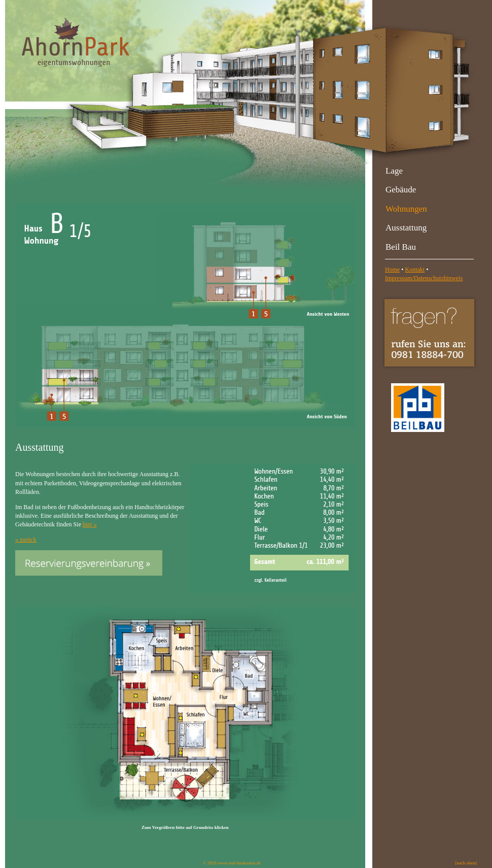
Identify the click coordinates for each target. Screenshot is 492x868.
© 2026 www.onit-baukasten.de (232, 863)
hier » (90, 524)
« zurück (26, 540)
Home (392, 270)
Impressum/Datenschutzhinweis (424, 278)
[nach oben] (466, 863)
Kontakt (415, 270)
